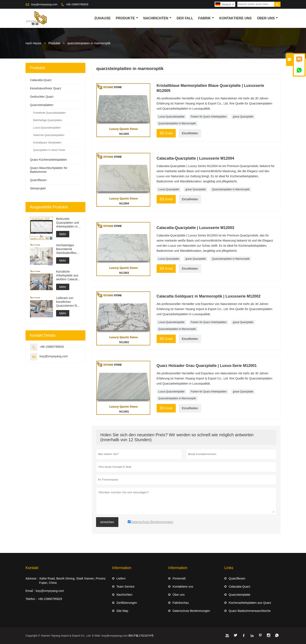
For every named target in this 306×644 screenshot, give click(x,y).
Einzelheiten (190, 133)
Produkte (127, 18)
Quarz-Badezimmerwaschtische (250, 611)
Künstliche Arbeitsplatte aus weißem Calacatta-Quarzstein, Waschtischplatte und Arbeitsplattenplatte (69, 275)
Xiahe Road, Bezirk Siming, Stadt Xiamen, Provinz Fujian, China (72, 581)
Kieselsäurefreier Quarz (46, 88)
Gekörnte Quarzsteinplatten (49, 135)
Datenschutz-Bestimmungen (191, 611)
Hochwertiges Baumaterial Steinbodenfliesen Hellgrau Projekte (68, 249)
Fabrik (206, 18)
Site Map (122, 611)
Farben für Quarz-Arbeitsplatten (209, 117)
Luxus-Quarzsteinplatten (47, 128)
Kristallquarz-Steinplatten (47, 143)
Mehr (63, 234)
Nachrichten (157, 18)
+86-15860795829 (77, 4)
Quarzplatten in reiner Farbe (49, 150)
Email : (30, 591)
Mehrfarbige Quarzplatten (48, 120)
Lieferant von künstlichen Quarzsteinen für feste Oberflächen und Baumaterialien (68, 302)
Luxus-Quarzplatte (169, 189)
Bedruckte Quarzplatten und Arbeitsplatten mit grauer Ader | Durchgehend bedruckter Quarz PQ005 (68, 223)
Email (166, 133)
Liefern (121, 578)
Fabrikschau (181, 603)
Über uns (267, 18)
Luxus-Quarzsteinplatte (171, 117)
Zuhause (103, 18)
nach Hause (33, 43)
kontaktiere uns (236, 18)
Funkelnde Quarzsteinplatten (49, 113)
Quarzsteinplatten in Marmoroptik (177, 123)
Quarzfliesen (38, 180)
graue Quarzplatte (243, 117)
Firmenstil (179, 578)
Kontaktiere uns (183, 587)
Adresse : (32, 578)
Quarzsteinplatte (239, 595)
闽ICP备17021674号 (141, 636)
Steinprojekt (38, 188)
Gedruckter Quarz (42, 97)
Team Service (125, 587)
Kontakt (32, 568)
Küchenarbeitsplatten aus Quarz (250, 603)
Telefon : (31, 599)
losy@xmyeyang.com (44, 4)
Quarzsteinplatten (42, 105)
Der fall (185, 18)
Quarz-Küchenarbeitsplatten (48, 160)
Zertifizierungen (127, 603)
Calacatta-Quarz (41, 80)
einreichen (107, 522)
